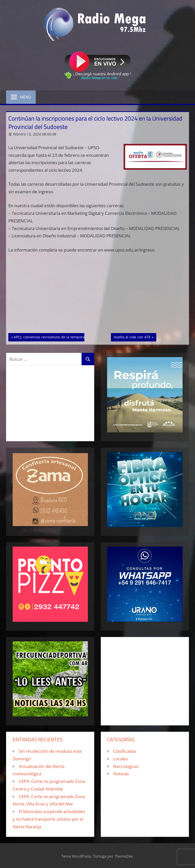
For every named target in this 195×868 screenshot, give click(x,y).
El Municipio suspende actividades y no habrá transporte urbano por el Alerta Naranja (49, 819)
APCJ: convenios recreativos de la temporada (51, 337)
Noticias (121, 774)
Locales (121, 759)
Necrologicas (126, 766)
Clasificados (125, 751)
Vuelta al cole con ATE (132, 337)
